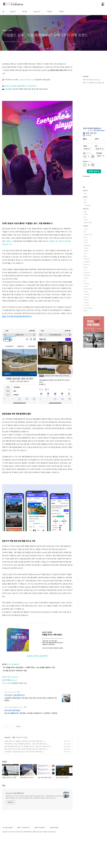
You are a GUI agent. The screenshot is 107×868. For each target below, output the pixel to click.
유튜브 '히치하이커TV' (24, 859)
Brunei (86, 267)
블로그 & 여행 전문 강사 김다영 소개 (93, 83)
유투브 (94, 90)
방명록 (61, 12)
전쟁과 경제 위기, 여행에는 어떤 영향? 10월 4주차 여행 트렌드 (24, 772)
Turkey (86, 292)
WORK (25, 12)
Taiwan (86, 248)
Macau (86, 243)
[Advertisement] (37, 701)
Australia (87, 305)
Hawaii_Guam (88, 234)
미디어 (86, 220)
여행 (14, 769)
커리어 (86, 214)
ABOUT (13, 12)
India (85, 256)
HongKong (87, 245)
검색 (98, 4)
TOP (103, 860)
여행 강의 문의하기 (40, 859)
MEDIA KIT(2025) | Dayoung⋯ (92, 80)
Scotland (87, 294)
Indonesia (87, 272)
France (86, 286)
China (86, 237)
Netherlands (88, 289)
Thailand (86, 259)
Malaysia (87, 264)
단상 (85, 193)
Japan (86, 240)
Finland (86, 278)
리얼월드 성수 (10, 241)
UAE (85, 253)
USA (85, 232)
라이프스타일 (88, 223)
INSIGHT (37, 12)
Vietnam (86, 251)
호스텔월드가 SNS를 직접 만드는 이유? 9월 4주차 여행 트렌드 (23, 783)
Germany (87, 283)
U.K (85, 281)
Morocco (87, 300)
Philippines (87, 275)
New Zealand (88, 308)
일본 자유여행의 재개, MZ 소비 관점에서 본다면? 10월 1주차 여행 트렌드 (27, 778)
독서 (85, 217)
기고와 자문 (87, 205)
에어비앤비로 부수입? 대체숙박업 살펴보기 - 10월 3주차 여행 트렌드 (25, 775)
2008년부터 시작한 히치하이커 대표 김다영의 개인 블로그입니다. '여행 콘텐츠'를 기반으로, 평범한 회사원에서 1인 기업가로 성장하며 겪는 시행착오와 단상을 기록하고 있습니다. (34, 828)
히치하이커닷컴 (54, 859)
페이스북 (85, 90)
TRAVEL (50, 12)
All (84, 187)
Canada (86, 302)
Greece (86, 297)
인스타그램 (90, 90)
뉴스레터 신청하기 (8, 859)
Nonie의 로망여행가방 (15, 824)
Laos (85, 270)
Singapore (87, 262)
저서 (85, 203)
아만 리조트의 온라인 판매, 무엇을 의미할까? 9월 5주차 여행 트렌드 (25, 780)
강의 (85, 200)
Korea (86, 229)
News (86, 311)
